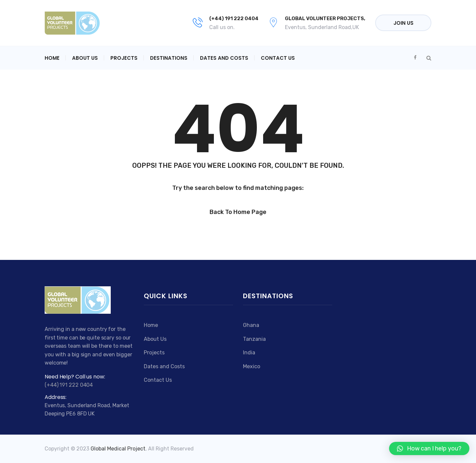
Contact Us (278, 58)
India (249, 353)
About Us (85, 58)
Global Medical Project (118, 449)
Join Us (403, 23)
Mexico (252, 366)
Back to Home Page (238, 212)
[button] (429, 448)
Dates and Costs (224, 58)
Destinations (169, 58)
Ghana (251, 325)
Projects (124, 58)
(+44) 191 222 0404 (234, 18)
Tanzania (254, 339)
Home (52, 58)
